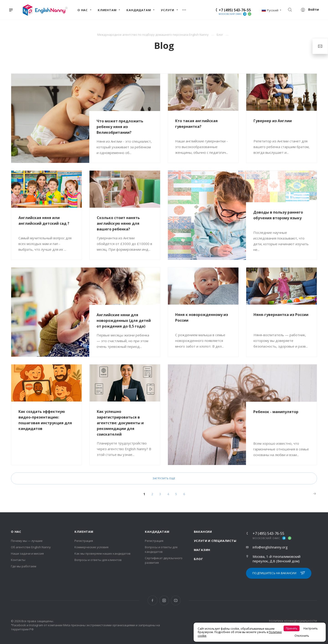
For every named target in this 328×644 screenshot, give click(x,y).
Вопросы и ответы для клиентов (98, 560)
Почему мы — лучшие (27, 541)
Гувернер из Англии (273, 121)
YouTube (176, 600)
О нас (16, 532)
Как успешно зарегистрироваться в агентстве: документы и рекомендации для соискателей (120, 423)
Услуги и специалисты (215, 541)
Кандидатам (157, 532)
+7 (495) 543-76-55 (235, 10)
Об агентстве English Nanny (31, 547)
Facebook (152, 600)
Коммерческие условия (91, 547)
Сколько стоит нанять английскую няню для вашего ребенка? (118, 223)
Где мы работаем (24, 566)
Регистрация (84, 541)
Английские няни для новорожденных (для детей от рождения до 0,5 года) (124, 321)
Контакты (18, 560)
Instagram (164, 600)
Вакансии (203, 532)
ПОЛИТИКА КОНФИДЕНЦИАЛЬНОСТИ (293, 621)
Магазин (202, 550)
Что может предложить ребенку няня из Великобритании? (120, 127)
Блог (199, 559)
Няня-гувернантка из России (281, 315)
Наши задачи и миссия (27, 553)
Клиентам (84, 532)
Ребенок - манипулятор (276, 412)
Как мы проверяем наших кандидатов (102, 553)
